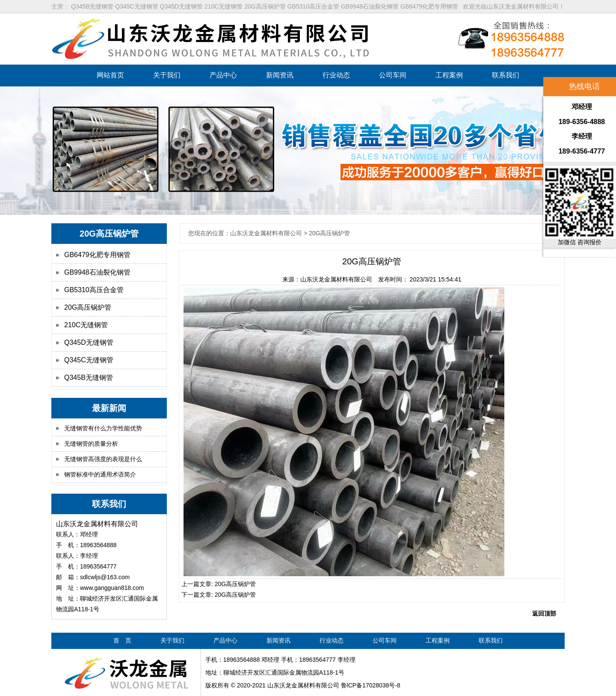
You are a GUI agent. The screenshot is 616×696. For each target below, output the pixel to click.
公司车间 (393, 75)
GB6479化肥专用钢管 (97, 255)
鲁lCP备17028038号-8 (371, 685)
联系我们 (506, 75)
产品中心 (223, 75)
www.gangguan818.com (112, 588)
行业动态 (336, 75)
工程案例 (449, 75)
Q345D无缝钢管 (89, 342)
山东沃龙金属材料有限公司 (336, 279)
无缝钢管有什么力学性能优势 (103, 428)
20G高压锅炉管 (88, 307)
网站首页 (110, 75)
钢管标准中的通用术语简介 (100, 474)
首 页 (122, 640)
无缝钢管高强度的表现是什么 (103, 459)
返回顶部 (544, 613)
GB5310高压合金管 (94, 290)
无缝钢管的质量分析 (91, 444)
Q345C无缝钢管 (89, 360)
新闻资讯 (280, 75)
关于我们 (167, 75)
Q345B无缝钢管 (89, 378)
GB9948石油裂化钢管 (97, 272)
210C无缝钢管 (86, 325)
